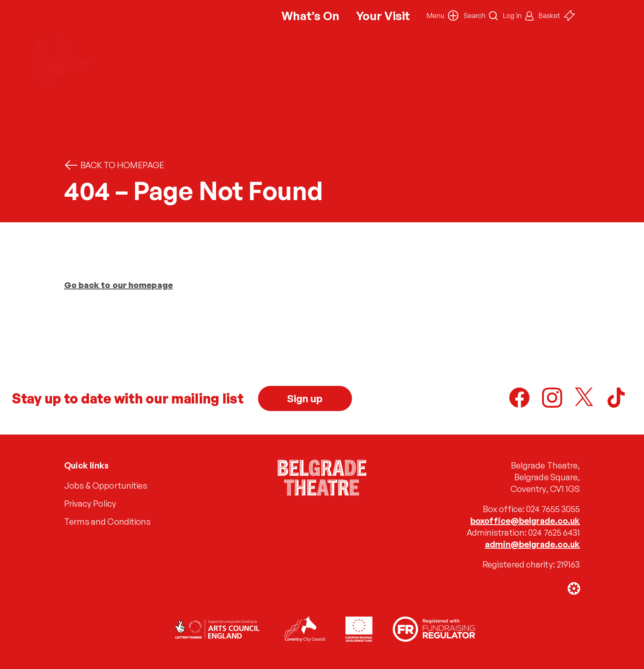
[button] (442, 16)
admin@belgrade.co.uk (533, 544)
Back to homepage (114, 165)
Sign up (305, 398)
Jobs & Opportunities (106, 485)
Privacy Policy (90, 504)
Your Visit (383, 16)
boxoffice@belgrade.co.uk (525, 521)
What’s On (310, 16)
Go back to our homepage (119, 285)
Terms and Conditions (108, 522)
